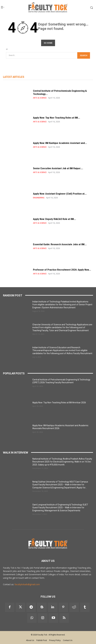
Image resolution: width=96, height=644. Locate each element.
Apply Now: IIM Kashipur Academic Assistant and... (60, 143)
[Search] (84, 55)
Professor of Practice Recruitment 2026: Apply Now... (62, 270)
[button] (87, 8)
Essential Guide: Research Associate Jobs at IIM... (60, 244)
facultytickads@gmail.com (27, 584)
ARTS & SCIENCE (40, 98)
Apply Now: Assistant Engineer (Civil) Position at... (60, 194)
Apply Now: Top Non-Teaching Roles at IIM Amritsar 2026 (59, 403)
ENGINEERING (39, 198)
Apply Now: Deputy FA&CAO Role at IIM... (55, 219)
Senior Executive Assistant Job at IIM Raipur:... (58, 168)
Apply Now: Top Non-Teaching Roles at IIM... (57, 118)
